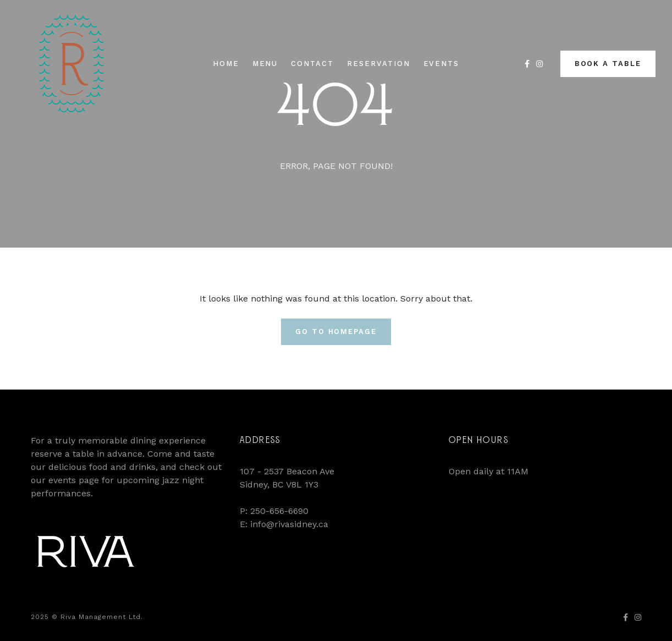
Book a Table (608, 64)
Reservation (378, 64)
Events (442, 64)
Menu (265, 64)
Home (226, 64)
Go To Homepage (336, 332)
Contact (312, 64)
